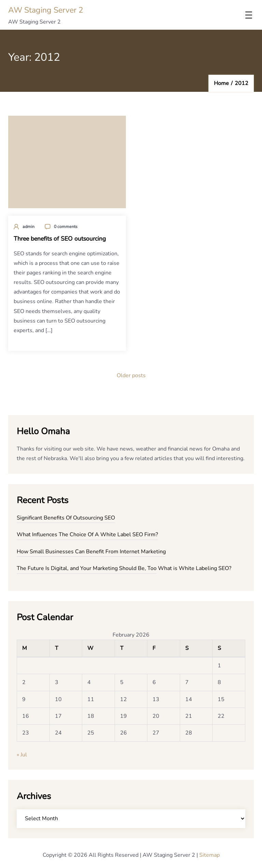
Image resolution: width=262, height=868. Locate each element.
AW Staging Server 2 (46, 10)
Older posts (131, 375)
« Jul (22, 755)
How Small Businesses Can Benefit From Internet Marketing (91, 552)
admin (28, 226)
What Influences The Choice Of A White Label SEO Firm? (87, 535)
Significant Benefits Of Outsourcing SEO (66, 518)
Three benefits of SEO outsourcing (60, 239)
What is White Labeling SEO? (195, 568)
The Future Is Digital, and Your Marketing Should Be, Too (87, 568)
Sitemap (209, 855)
